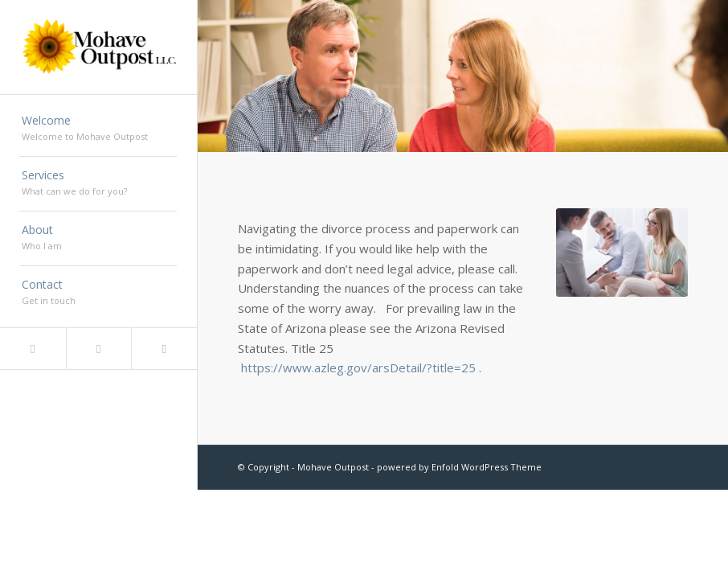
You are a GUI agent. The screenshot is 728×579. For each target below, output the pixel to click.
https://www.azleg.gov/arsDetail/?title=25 (358, 368)
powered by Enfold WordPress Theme (459, 467)
